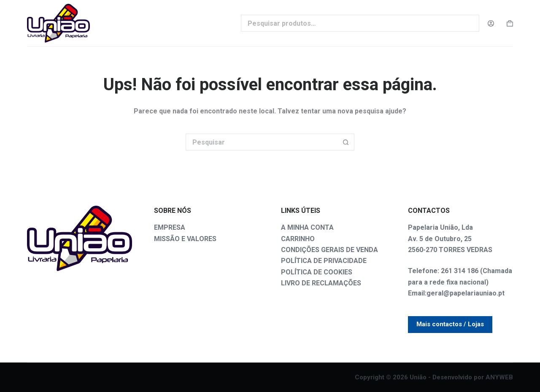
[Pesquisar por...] (262, 142)
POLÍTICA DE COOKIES (317, 272)
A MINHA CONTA (307, 227)
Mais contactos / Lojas (450, 324)
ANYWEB (499, 377)
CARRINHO (298, 239)
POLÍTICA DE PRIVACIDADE (324, 261)
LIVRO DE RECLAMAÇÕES (321, 283)
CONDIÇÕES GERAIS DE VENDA (329, 250)
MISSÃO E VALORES (185, 239)
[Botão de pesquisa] (346, 142)
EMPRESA (170, 227)
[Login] (491, 23)
